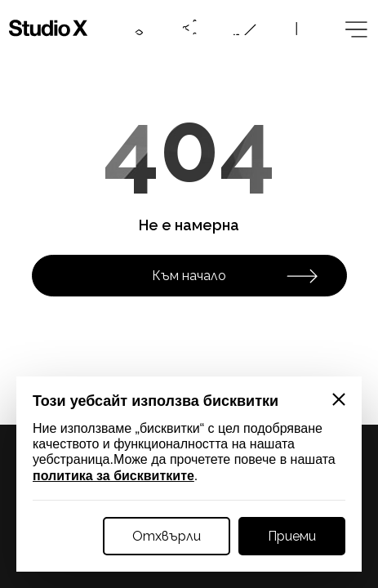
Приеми (292, 536)
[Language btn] (300, 28)
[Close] (339, 399)
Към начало (235, 276)
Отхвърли (167, 536)
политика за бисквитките (113, 476)
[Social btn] (190, 28)
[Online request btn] (245, 28)
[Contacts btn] (136, 28)
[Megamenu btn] (354, 28)
